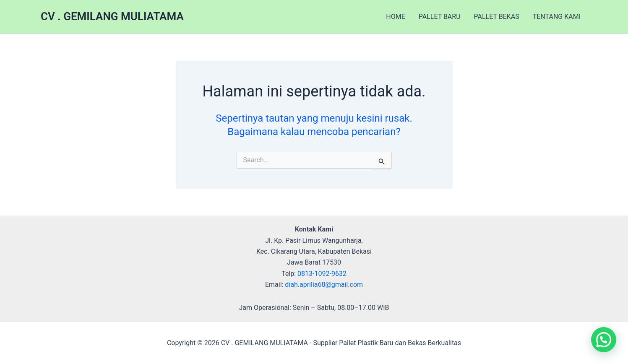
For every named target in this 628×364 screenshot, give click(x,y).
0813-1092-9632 (322, 274)
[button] (604, 340)
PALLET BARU (440, 17)
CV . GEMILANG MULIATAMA (112, 16)
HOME (395, 17)
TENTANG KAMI (557, 17)
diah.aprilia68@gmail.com (324, 285)
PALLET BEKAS (497, 17)
